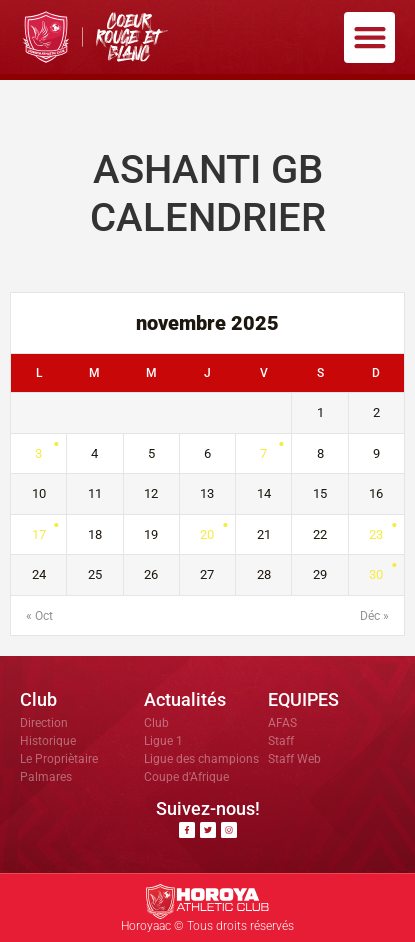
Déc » (374, 616)
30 (376, 574)
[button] (369, 37)
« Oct (39, 616)
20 (207, 534)
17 (39, 534)
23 (376, 534)
